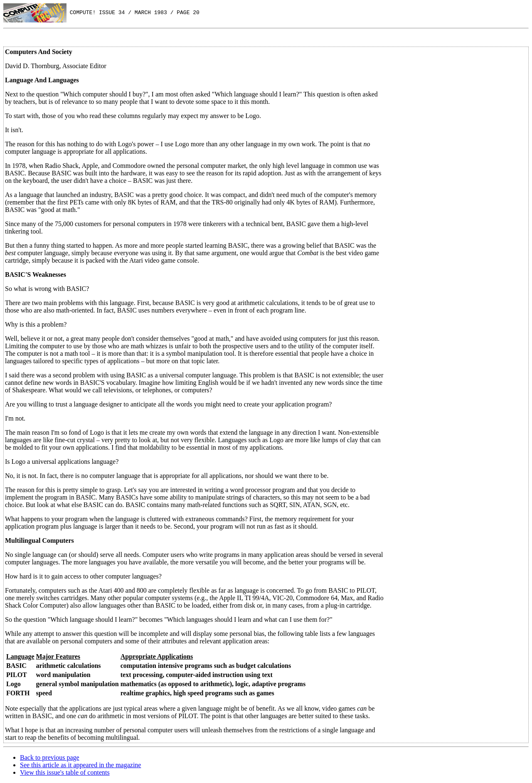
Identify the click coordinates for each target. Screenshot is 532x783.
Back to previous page (50, 757)
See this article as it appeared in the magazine (80, 765)
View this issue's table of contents (65, 772)
